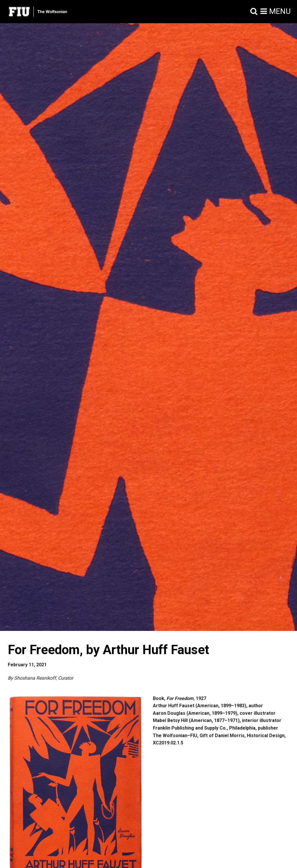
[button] (254, 12)
